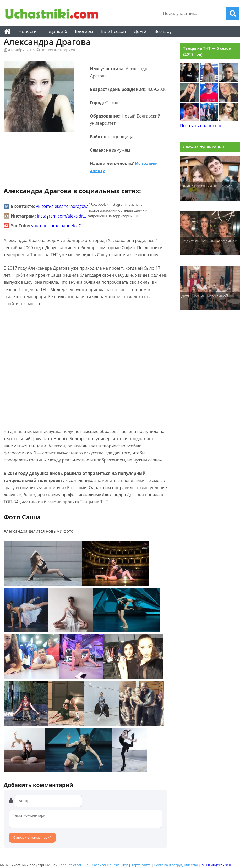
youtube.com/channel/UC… (58, 226)
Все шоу (163, 31)
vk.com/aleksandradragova (62, 206)
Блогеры (84, 31)
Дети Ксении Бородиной (205, 296)
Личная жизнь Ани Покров (207, 186)
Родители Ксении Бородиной (209, 241)
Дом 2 (140, 31)
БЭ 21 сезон (114, 31)
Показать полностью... (203, 126)
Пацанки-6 (56, 31)
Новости (28, 31)
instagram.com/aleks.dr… (62, 216)
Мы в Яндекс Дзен (216, 865)
